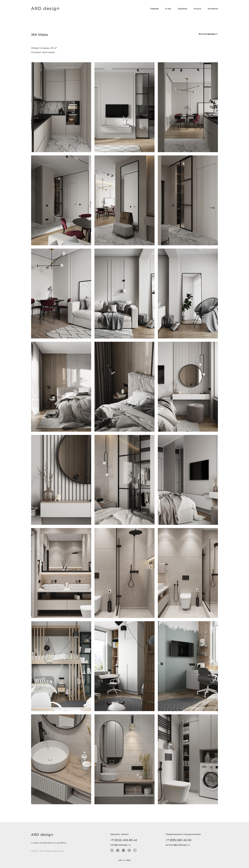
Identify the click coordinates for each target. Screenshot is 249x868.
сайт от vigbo (124, 860)
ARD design (45, 9)
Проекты (183, 9)
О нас (168, 9)
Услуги (198, 9)
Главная (154, 9)
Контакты (213, 9)
